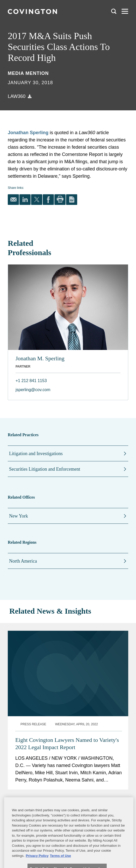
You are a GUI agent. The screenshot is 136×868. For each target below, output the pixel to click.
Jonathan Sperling (28, 133)
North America (23, 561)
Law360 (17, 96)
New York (19, 516)
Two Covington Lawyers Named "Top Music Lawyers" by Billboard (67, 750)
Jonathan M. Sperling (40, 358)
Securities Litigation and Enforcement (45, 469)
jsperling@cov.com (33, 390)
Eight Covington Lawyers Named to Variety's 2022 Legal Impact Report (67, 663)
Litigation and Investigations (36, 454)
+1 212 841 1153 (31, 381)
